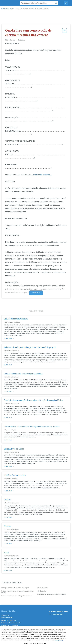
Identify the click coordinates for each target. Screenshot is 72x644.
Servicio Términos (7, 618)
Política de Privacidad (9, 620)
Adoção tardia (41, 591)
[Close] (69, 633)
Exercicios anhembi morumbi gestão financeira (17, 596)
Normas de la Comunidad (10, 626)
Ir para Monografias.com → (59, 611)
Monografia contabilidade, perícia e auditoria (51, 594)
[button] (64, 33)
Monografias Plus (7, 9)
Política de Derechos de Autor (11, 623)
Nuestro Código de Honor (10, 628)
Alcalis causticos (42, 588)
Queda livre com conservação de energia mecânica (32, 9)
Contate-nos (5, 615)
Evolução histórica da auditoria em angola (15, 588)
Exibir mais (36, 293)
